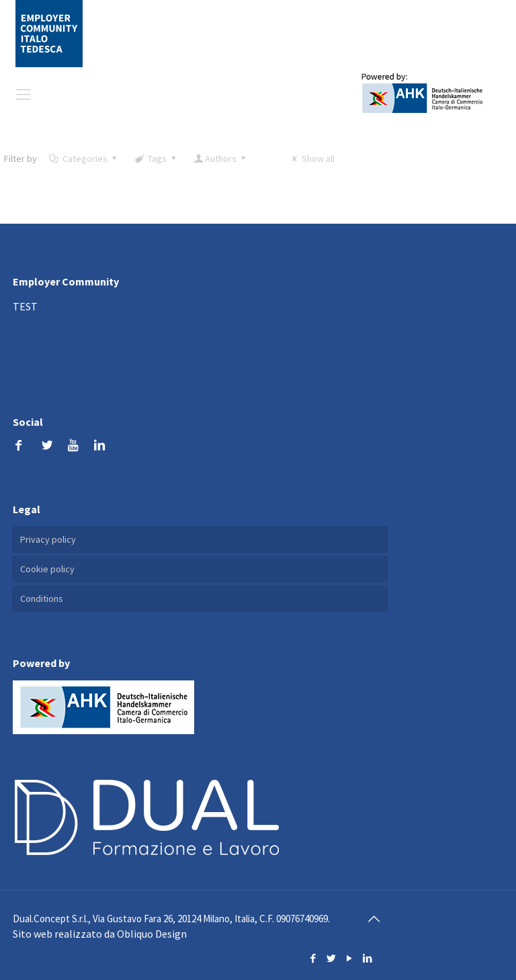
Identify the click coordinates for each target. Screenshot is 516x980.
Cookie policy (47, 569)
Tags (156, 159)
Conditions (42, 598)
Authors (221, 159)
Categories (84, 159)
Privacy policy (48, 539)
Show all (311, 159)
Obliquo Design (152, 934)
